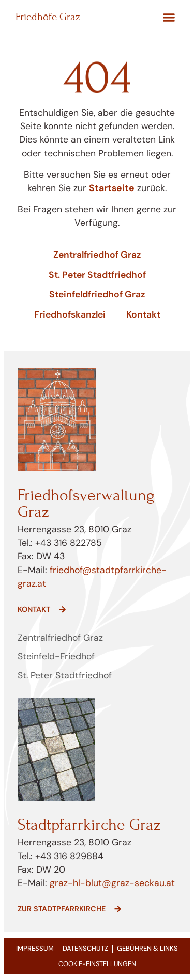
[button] (169, 18)
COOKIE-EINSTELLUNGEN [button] (97, 964)
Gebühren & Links (147, 948)
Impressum (35, 948)
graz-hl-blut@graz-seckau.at (112, 883)
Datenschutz (85, 948)
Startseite (112, 188)
